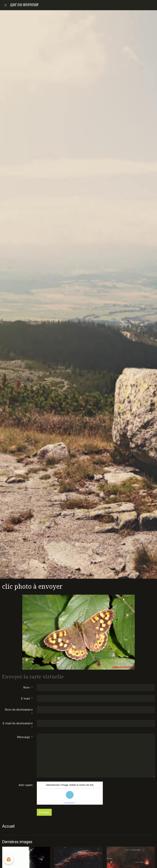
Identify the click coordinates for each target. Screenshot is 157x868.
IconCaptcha (69, 803)
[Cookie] (9, 859)
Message (24, 737)
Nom (27, 687)
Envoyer (44, 812)
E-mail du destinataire (18, 723)
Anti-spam (26, 785)
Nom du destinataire (19, 710)
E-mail (25, 699)
